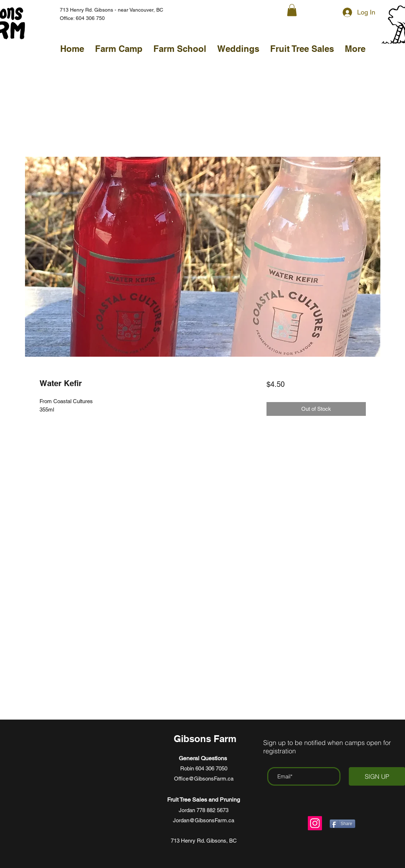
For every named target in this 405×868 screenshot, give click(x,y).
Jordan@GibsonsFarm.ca (204, 820)
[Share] (342, 824)
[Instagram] (315, 823)
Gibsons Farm (206, 739)
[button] (292, 10)
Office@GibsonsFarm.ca (204, 779)
